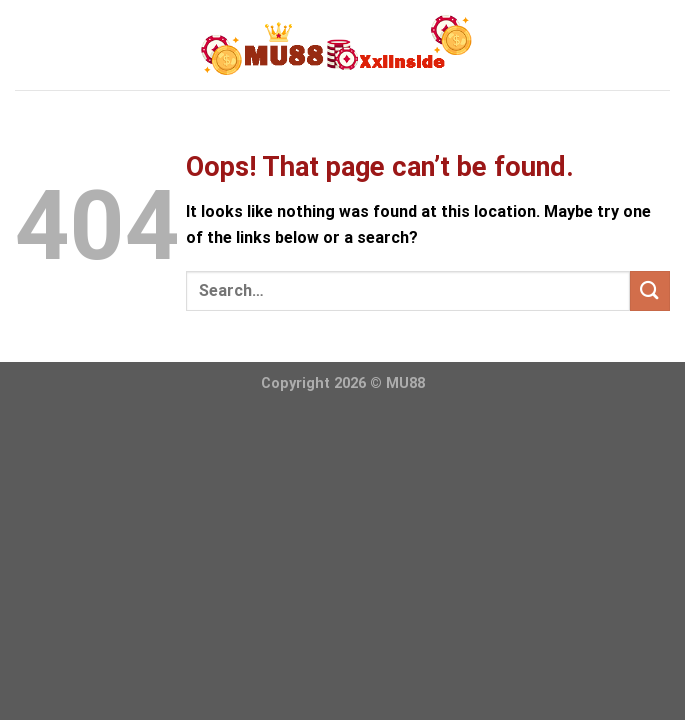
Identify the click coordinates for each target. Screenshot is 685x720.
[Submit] (650, 290)
